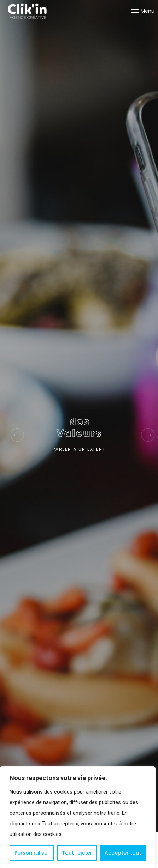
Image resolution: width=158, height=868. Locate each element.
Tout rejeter (77, 853)
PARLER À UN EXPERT (79, 449)
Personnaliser (32, 853)
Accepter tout (123, 853)
